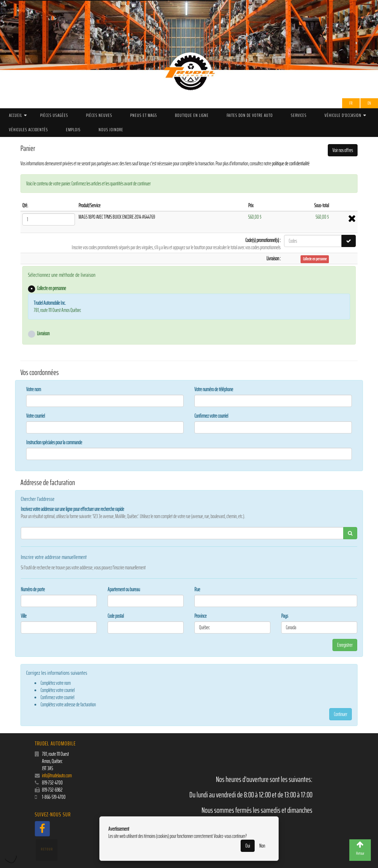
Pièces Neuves (99, 115)
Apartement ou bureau (124, 589)
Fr (351, 103)
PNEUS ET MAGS (144, 115)
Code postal (116, 616)
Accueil (16, 115)
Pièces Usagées (54, 115)
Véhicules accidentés (29, 130)
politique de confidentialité (291, 163)
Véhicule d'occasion (343, 115)
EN (369, 103)
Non (262, 846)
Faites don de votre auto (250, 115)
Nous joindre (111, 130)
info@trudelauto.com (57, 775)
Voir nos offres (343, 150)
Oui (248, 846)
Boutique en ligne (192, 115)
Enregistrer (345, 645)
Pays (285, 616)
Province (200, 616)
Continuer (341, 714)
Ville (24, 616)
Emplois (73, 130)
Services (299, 115)
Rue (197, 589)
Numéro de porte (33, 589)
